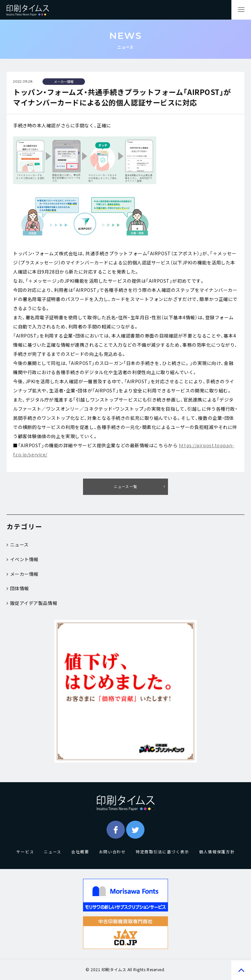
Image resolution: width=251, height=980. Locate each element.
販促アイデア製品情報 (32, 603)
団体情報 (18, 588)
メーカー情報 (23, 574)
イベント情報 (23, 559)
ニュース (18, 545)
